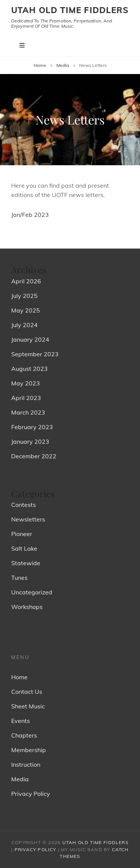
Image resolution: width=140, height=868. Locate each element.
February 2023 (32, 427)
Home (40, 65)
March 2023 (28, 412)
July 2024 (24, 325)
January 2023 (30, 441)
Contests (24, 505)
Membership (29, 750)
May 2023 (26, 383)
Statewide (26, 563)
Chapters (24, 735)
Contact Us (27, 692)
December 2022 (34, 456)
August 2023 (29, 369)
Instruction (26, 764)
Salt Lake (24, 548)
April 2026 (26, 281)
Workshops (27, 607)
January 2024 (30, 339)
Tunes (19, 578)
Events (21, 721)
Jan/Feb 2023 (30, 215)
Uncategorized (32, 592)
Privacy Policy (31, 794)
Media (63, 65)
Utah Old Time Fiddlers (70, 10)
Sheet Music (28, 706)
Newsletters (28, 519)
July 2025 (24, 296)
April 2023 (26, 398)
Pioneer (22, 534)
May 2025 (26, 310)
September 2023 (35, 354)
